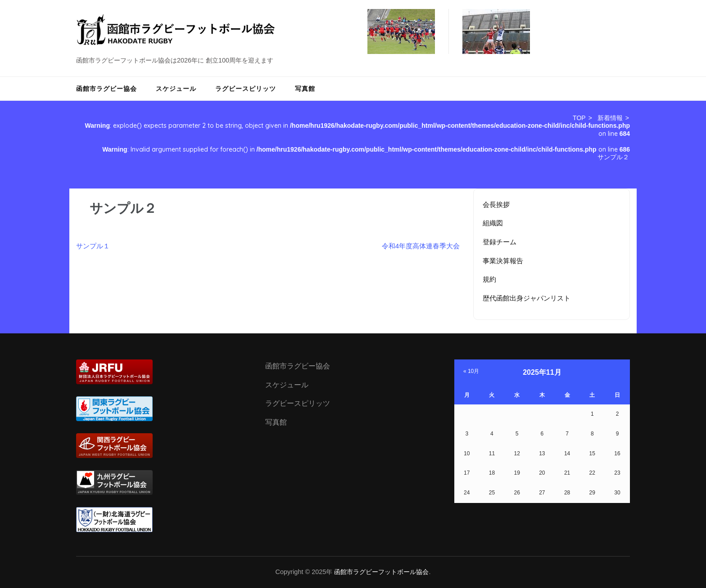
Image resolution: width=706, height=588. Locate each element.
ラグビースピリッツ (246, 89)
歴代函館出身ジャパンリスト (527, 298)
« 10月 (471, 371)
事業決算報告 (503, 261)
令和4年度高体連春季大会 (421, 246)
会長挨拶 (496, 204)
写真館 (305, 89)
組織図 (493, 223)
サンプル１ (93, 246)
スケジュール (176, 89)
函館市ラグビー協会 (106, 89)
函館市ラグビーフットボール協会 (381, 572)
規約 (489, 279)
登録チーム (500, 242)
